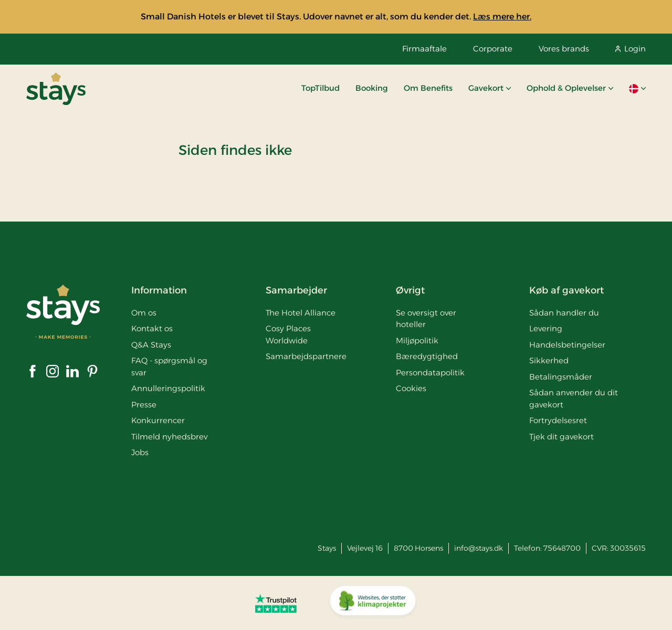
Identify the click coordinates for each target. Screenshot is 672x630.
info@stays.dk (479, 548)
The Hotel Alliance (301, 313)
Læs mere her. (502, 17)
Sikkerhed (549, 360)
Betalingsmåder (561, 377)
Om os (144, 313)
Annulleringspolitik (168, 388)
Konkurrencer (158, 420)
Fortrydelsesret (558, 420)
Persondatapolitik (430, 372)
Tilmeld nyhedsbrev (169, 437)
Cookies (411, 388)
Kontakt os (152, 328)
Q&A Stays (151, 345)
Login (631, 49)
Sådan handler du (564, 313)
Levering (546, 328)
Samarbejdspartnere (306, 356)
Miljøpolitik (417, 340)
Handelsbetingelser (567, 345)
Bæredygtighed (427, 356)
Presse (144, 405)
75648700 (562, 548)
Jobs (140, 452)
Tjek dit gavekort (561, 437)
